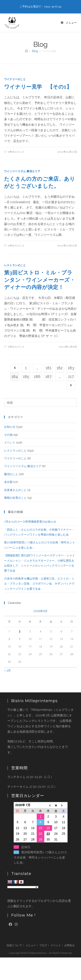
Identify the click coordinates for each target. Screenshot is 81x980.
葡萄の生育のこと (15, 498)
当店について (14, 945)
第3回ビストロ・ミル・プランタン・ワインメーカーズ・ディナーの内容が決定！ (40, 280)
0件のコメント (16, 152)
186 (37, 377)
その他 (8, 435)
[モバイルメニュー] (69, 23)
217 (71, 377)
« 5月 (7, 670)
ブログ (43, 945)
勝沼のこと (11, 474)
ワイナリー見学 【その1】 (38, 87)
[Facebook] (10, 925)
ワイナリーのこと (15, 79)
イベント (10, 443)
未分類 (8, 482)
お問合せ (70, 945)
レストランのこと (15, 265)
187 (48, 377)
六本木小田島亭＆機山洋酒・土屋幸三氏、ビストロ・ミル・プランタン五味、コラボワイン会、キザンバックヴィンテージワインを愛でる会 (39, 584)
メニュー (31, 945)
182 (60, 368)
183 (71, 368)
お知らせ (10, 427)
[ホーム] (26, 51)
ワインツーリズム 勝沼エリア (22, 171)
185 (26, 377)
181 (48, 368)
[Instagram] (16, 925)
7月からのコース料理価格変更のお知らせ (30, 522)
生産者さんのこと (15, 490)
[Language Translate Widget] (23, 887)
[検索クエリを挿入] (41, 403)
